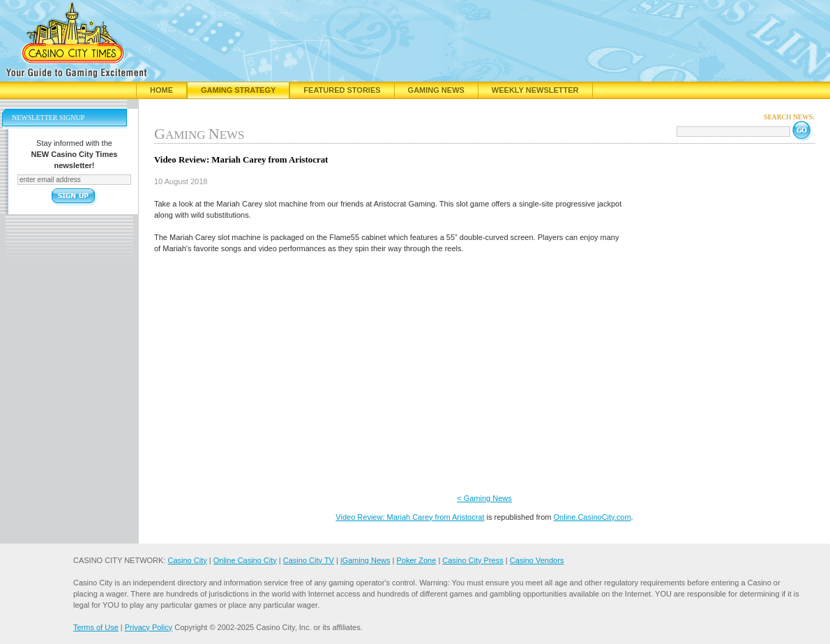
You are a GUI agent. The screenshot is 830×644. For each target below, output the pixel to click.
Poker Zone (416, 560)
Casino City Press (473, 560)
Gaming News (436, 90)
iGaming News (365, 560)
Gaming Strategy (238, 90)
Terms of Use (96, 627)
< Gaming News (484, 498)
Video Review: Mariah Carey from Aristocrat (410, 517)
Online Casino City (245, 560)
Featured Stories (342, 90)
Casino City (187, 560)
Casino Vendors (537, 560)
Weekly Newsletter (535, 90)
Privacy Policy (149, 627)
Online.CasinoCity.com (593, 517)
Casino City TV (309, 560)
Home (161, 90)
